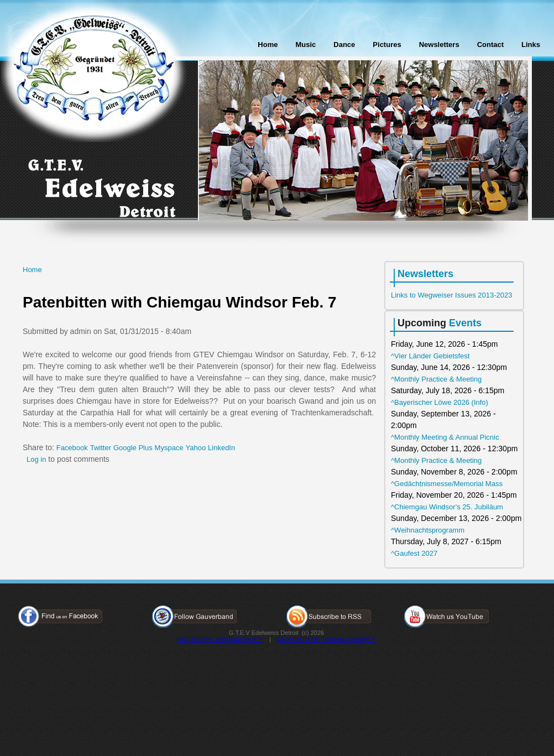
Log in (36, 459)
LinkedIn (221, 448)
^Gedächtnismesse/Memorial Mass (447, 484)
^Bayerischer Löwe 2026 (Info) (440, 402)
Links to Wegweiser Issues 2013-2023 (451, 295)
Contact (490, 45)
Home (268, 45)
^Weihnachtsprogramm (428, 530)
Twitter (101, 448)
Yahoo (196, 448)
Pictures (387, 45)
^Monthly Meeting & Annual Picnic (445, 437)
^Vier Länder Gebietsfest (430, 356)
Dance (344, 45)
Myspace (169, 448)
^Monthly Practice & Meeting (436, 379)
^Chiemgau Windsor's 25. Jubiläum (447, 507)
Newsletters (439, 45)
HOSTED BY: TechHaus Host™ (219, 639)
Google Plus (133, 448)
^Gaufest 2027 (414, 553)
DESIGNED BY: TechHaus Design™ (327, 639)
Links (531, 45)
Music (305, 45)
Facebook (72, 448)
